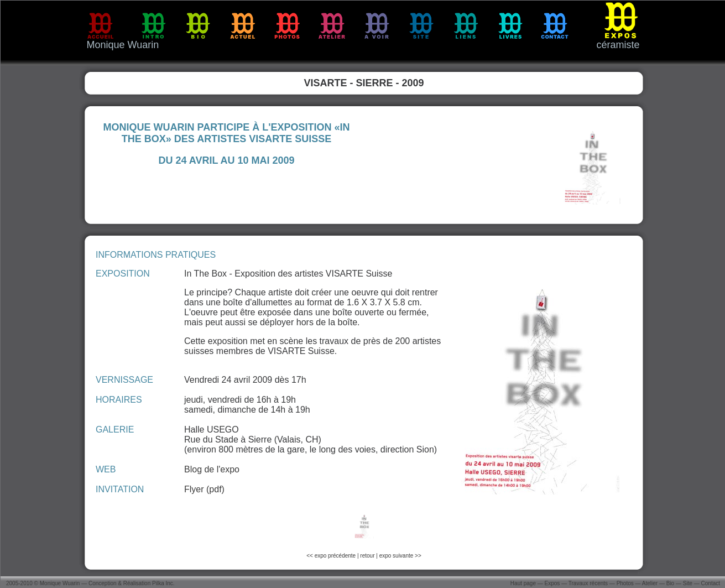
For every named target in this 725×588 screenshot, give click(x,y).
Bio (670, 583)
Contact (711, 583)
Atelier (650, 583)
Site (688, 583)
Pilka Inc (163, 583)
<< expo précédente (332, 556)
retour (367, 556)
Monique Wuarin (60, 583)
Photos (625, 583)
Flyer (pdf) (204, 489)
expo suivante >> (400, 556)
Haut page (523, 583)
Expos (552, 583)
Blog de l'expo (212, 469)
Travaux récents (588, 583)
